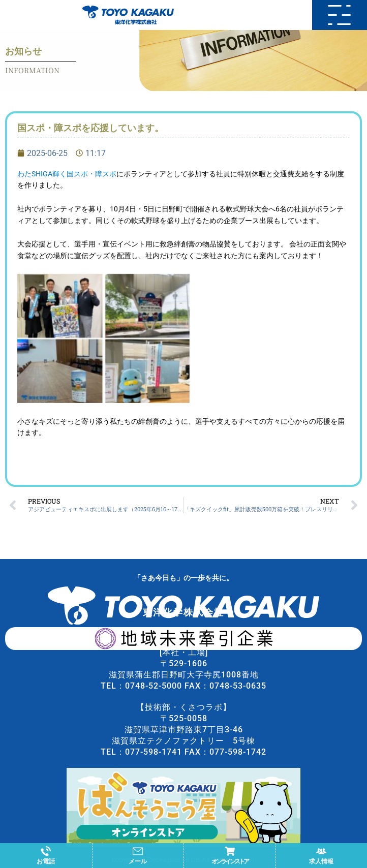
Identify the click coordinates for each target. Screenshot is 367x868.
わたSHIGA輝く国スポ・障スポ (67, 174)
